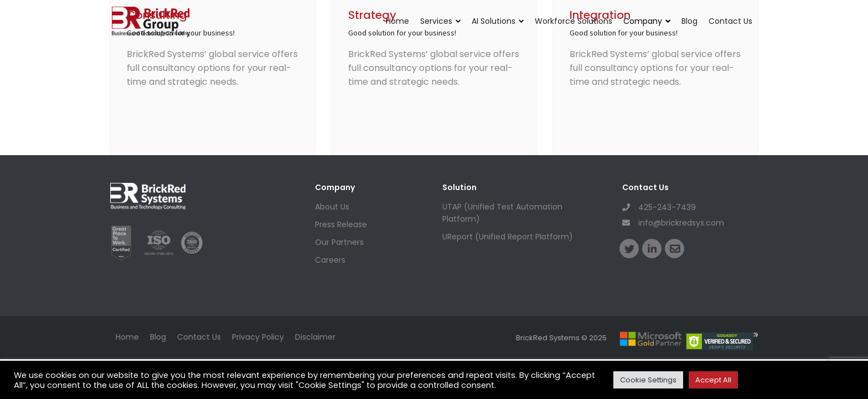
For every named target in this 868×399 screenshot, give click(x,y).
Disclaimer (315, 337)
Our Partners (339, 242)
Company (647, 21)
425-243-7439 (659, 207)
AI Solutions (498, 21)
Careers (330, 260)
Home (397, 21)
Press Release (341, 224)
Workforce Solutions (573, 21)
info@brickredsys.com (673, 223)
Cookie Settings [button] (648, 380)
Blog (689, 21)
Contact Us (730, 21)
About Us (332, 207)
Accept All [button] (713, 380)
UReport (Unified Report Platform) (508, 237)
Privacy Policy (258, 337)
